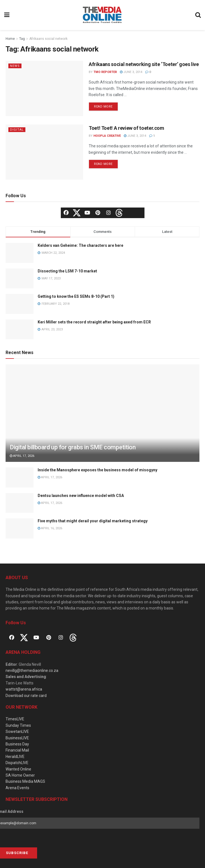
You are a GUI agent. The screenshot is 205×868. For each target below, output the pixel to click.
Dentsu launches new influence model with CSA (81, 496)
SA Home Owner (20, 775)
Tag (22, 39)
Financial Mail (17, 750)
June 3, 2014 (131, 72)
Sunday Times (18, 725)
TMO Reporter (105, 72)
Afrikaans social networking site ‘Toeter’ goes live (144, 64)
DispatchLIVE (17, 763)
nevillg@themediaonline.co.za (32, 670)
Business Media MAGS (25, 781)
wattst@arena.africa (24, 689)
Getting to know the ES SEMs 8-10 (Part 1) (76, 296)
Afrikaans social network (48, 39)
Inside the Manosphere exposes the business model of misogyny (97, 470)
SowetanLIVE (17, 732)
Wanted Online (18, 769)
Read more (103, 107)
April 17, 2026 (22, 456)
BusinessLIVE (17, 738)
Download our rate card (26, 696)
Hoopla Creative (107, 136)
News (15, 66)
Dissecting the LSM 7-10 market (67, 271)
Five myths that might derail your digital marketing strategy (93, 521)
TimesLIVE (15, 719)
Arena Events (17, 788)
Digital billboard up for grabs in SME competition (73, 447)
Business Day (17, 744)
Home (10, 39)
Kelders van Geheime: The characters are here (80, 245)
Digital (17, 130)
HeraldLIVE (15, 757)
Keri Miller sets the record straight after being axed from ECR (94, 322)
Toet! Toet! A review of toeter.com (126, 128)
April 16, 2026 (50, 528)
